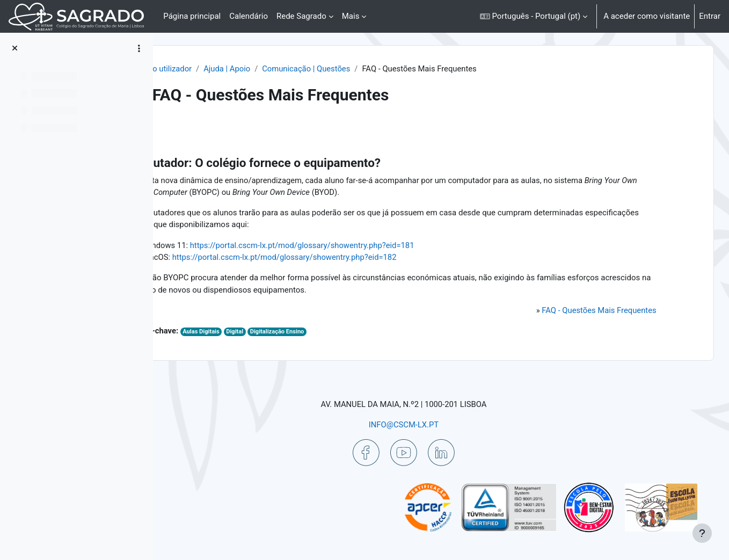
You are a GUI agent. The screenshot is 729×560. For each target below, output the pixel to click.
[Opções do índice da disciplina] (139, 48)
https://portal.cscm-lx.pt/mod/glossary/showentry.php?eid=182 (353, 258)
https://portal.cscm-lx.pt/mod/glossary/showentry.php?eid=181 (371, 246)
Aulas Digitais (269, 333)
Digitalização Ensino (346, 333)
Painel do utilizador (225, 69)
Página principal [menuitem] (192, 16)
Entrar (710, 16)
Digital (303, 333)
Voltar (192, 132)
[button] (534, 16)
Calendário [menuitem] (249, 16)
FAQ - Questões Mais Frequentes (593, 311)
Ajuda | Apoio (294, 69)
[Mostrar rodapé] (702, 533)
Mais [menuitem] (351, 16)
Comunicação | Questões (375, 69)
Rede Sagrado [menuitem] (301, 16)
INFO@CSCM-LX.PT (432, 424)
